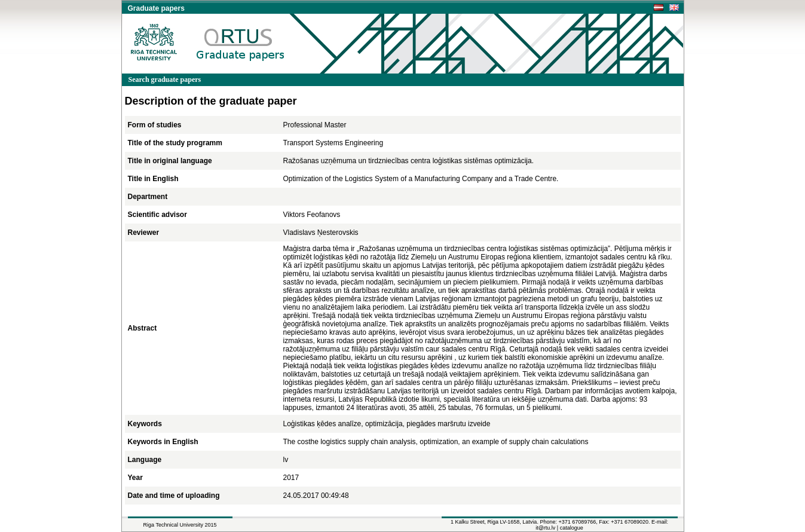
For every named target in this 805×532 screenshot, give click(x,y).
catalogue (572, 528)
